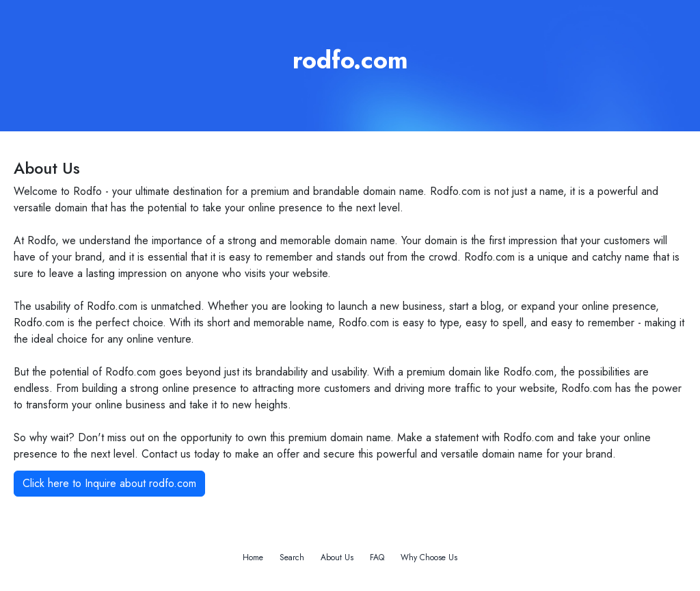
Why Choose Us (429, 557)
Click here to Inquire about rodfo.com (109, 483)
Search (292, 557)
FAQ (377, 557)
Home (253, 557)
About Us (337, 557)
